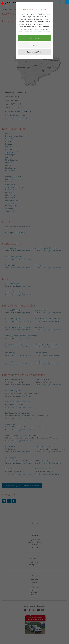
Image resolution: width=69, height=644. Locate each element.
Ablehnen (35, 45)
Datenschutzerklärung (37, 32)
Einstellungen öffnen (35, 52)
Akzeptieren (34, 38)
